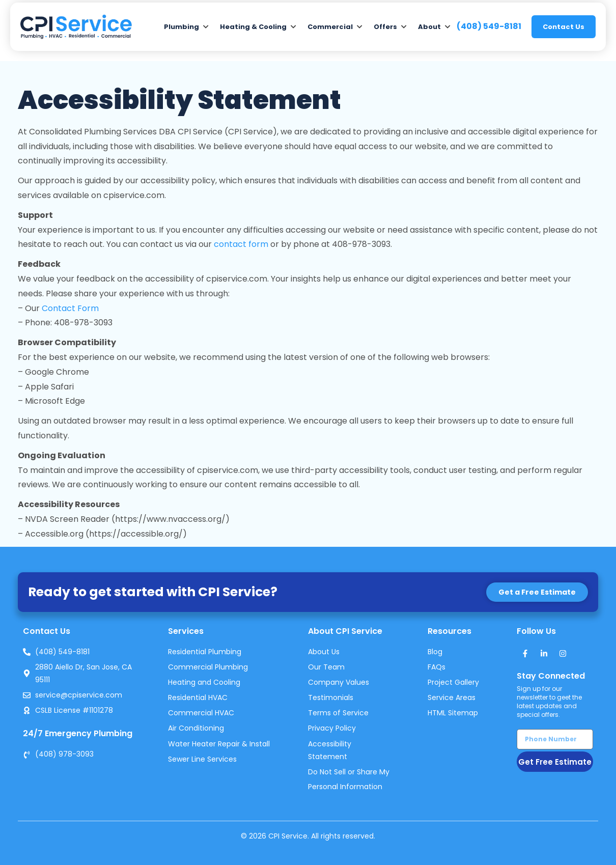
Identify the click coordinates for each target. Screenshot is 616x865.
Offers (385, 27)
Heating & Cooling (253, 27)
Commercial (330, 27)
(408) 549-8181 (489, 26)
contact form (241, 244)
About (429, 27)
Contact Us (564, 27)
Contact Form (70, 308)
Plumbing (181, 27)
